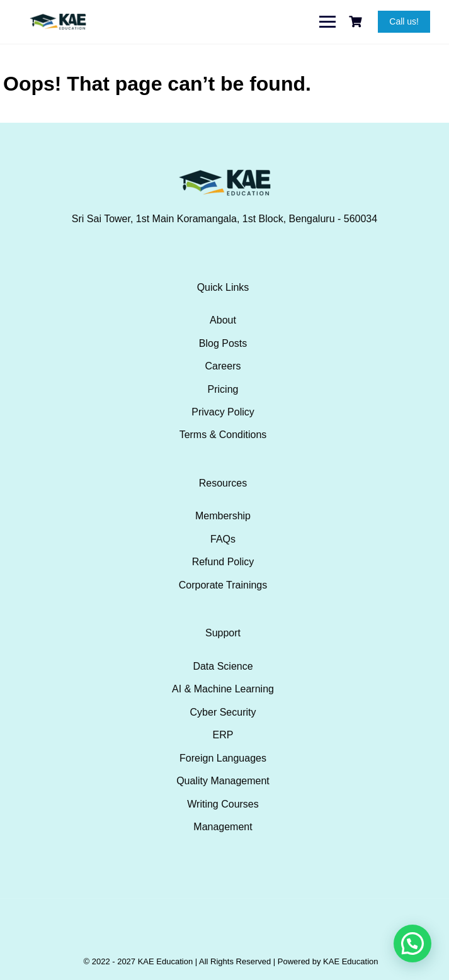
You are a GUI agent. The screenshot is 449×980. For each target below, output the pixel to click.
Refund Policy (223, 562)
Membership (223, 516)
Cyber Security (223, 712)
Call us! (404, 21)
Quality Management (223, 781)
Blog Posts (223, 343)
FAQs (223, 539)
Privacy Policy (223, 412)
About (223, 320)
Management (223, 827)
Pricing (223, 389)
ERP (223, 735)
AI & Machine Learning (223, 689)
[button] (412, 943)
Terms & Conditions (223, 435)
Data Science (223, 666)
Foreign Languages (223, 758)
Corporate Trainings (223, 585)
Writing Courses (223, 804)
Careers (223, 366)
